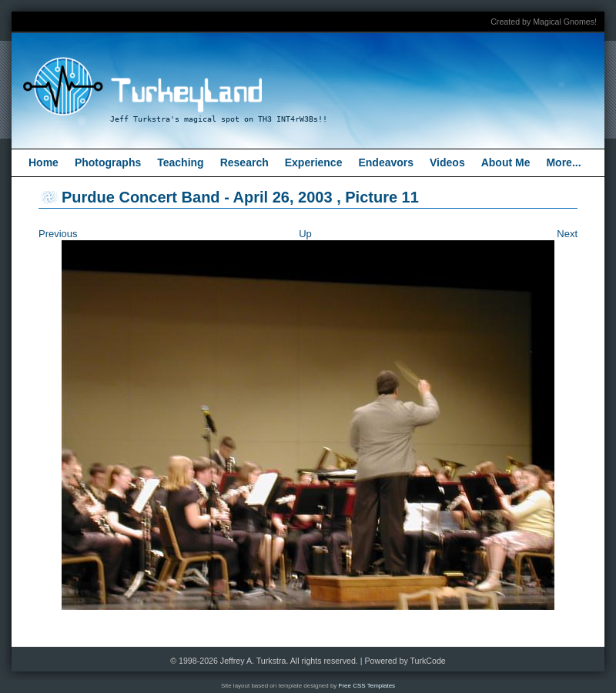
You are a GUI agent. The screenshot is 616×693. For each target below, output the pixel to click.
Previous (58, 234)
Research (244, 162)
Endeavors (386, 162)
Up (305, 234)
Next (567, 234)
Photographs (108, 162)
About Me (506, 162)
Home (44, 162)
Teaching (180, 162)
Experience (314, 162)
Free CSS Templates (367, 686)
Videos (447, 162)
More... (563, 162)
